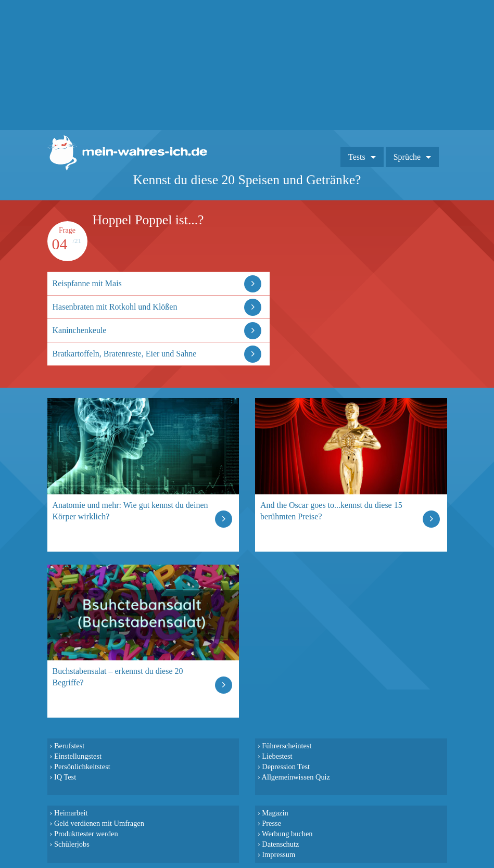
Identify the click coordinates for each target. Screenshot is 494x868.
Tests (357, 157)
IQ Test (65, 777)
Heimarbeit (71, 813)
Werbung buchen (287, 834)
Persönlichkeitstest (82, 767)
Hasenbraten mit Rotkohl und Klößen (115, 307)
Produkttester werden (86, 834)
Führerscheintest (287, 746)
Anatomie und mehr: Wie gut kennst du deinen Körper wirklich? (130, 511)
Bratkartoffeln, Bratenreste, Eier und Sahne (125, 354)
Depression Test (286, 767)
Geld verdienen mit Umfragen (99, 823)
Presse (271, 823)
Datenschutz (280, 844)
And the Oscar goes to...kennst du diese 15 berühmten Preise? (331, 511)
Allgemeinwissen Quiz (296, 777)
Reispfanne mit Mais (87, 283)
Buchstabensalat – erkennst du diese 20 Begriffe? (118, 677)
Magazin (275, 813)
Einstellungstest (78, 756)
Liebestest (277, 756)
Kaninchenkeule (80, 330)
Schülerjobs (72, 844)
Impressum (278, 854)
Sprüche (407, 157)
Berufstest (69, 746)
